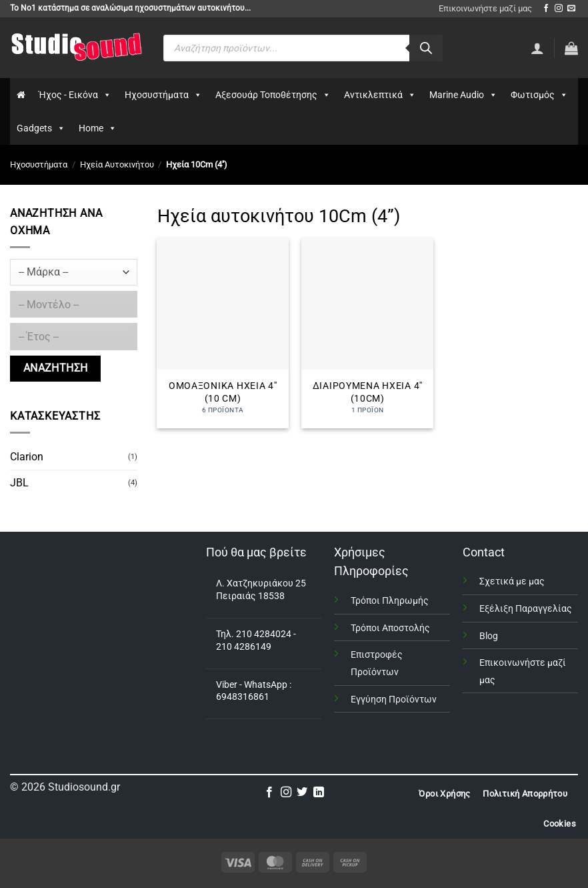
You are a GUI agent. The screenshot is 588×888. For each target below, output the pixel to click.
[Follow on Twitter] (302, 793)
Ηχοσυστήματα (163, 95)
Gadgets (41, 128)
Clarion (27, 457)
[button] (571, 48)
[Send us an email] (571, 9)
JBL (19, 483)
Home (98, 128)
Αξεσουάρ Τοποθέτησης (273, 95)
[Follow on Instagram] (559, 9)
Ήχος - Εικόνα (75, 95)
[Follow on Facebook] (546, 9)
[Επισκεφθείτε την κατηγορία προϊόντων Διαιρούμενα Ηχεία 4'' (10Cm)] (367, 333)
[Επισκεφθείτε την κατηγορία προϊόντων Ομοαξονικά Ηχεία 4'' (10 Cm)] (223, 333)
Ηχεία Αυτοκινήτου (117, 164)
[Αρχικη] (21, 95)
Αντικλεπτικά (380, 95)
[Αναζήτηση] (426, 48)
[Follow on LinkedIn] (319, 793)
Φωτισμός (539, 95)
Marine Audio (463, 95)
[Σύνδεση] (537, 48)
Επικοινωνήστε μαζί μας (485, 8)
